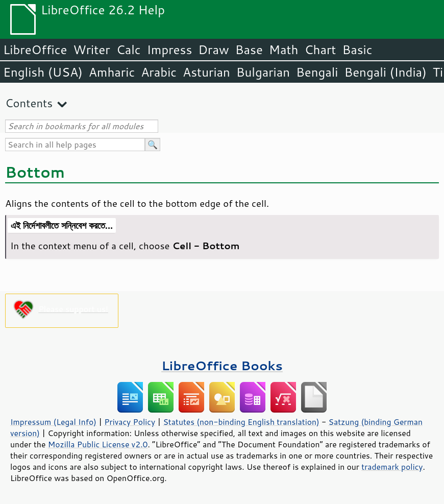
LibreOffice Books (222, 365)
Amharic (112, 72)
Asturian (206, 72)
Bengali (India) (386, 72)
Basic (357, 50)
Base (249, 50)
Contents (29, 103)
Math (284, 50)
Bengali (317, 72)
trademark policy (392, 467)
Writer (91, 50)
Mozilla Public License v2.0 (98, 444)
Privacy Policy (130, 422)
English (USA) (43, 72)
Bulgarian (263, 72)
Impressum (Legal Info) (53, 422)
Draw (213, 50)
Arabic (159, 72)
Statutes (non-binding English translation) (241, 422)
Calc (129, 50)
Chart (320, 50)
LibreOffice (35, 50)
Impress (170, 50)
